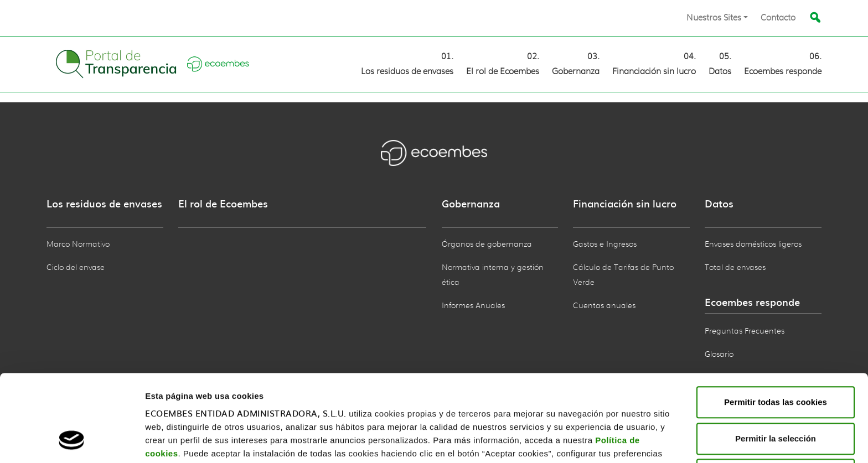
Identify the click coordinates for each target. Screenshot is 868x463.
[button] (717, 18)
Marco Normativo (78, 244)
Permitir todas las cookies (776, 324)
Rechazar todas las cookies (776, 396)
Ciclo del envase (76, 268)
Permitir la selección (776, 360)
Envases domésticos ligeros (753, 244)
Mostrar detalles (177, 441)
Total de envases (735, 268)
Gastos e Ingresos (605, 244)
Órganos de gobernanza (487, 244)
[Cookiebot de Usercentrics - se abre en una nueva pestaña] (72, 441)
